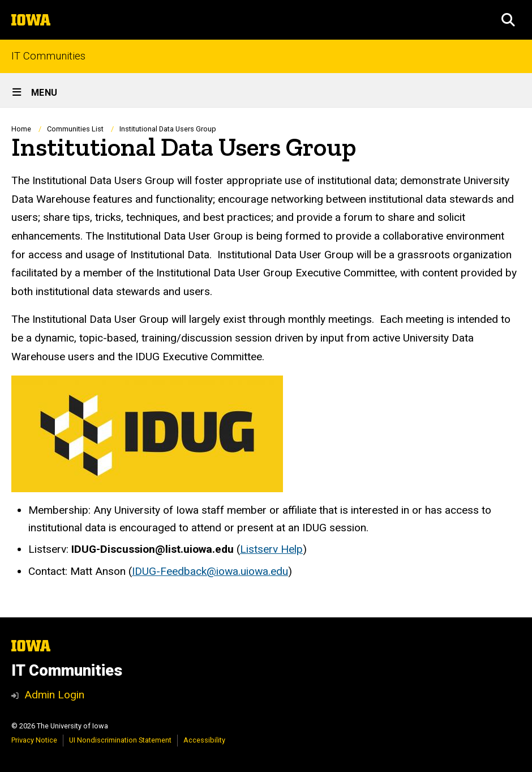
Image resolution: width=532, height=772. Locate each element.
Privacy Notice (34, 740)
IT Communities (48, 56)
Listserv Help (271, 549)
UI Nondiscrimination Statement (120, 740)
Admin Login (54, 695)
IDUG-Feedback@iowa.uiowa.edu (210, 571)
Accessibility (204, 740)
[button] (508, 20)
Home (21, 129)
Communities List (75, 129)
